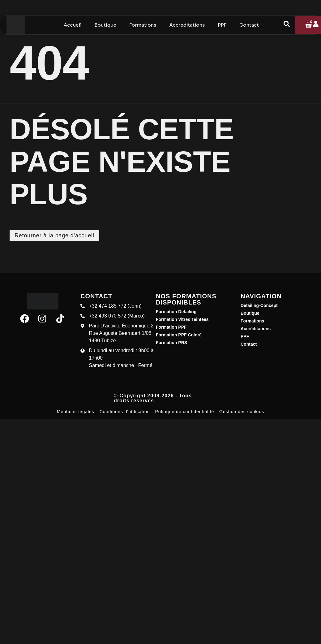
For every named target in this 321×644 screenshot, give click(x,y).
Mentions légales (76, 412)
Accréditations (256, 329)
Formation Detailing (176, 312)
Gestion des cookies (242, 412)
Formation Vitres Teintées (182, 320)
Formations (252, 321)
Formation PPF (171, 327)
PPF (245, 337)
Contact (249, 344)
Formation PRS (171, 343)
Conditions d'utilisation (125, 412)
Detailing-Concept (259, 306)
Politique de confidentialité (185, 412)
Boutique (250, 313)
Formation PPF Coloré (179, 335)
